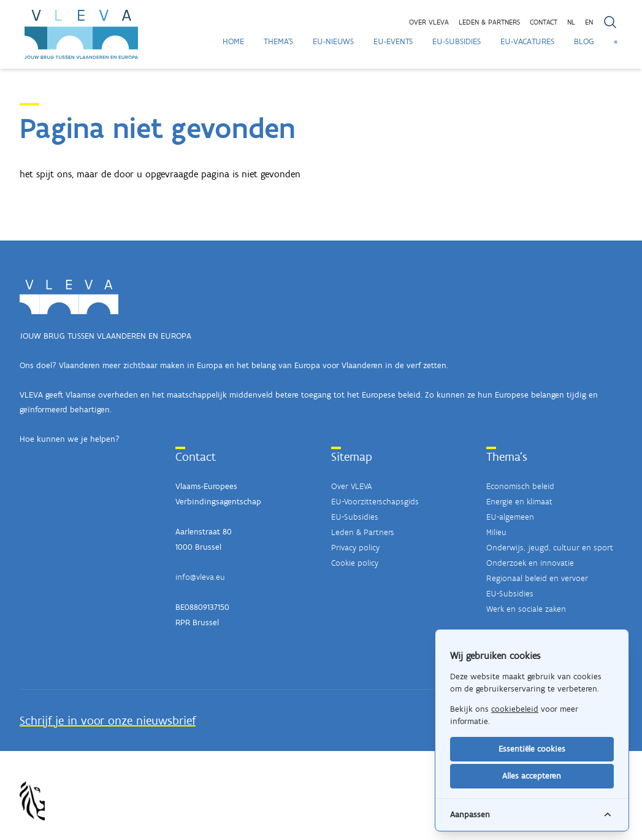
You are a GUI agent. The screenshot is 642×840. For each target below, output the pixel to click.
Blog (584, 41)
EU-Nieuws (333, 41)
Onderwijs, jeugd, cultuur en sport (550, 548)
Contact (544, 22)
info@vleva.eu (200, 577)
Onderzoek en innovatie (530, 563)
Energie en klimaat (519, 502)
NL (571, 22)
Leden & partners (489, 22)
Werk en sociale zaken (526, 609)
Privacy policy (355, 548)
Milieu (496, 532)
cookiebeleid (515, 709)
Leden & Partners (363, 532)
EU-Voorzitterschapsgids (375, 502)
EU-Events (393, 41)
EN (589, 22)
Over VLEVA (429, 22)
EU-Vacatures (527, 41)
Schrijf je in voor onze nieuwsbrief (108, 720)
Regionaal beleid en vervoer (537, 578)
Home (233, 41)
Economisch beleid (520, 486)
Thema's (278, 41)
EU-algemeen (510, 517)
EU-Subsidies (457, 41)
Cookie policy (355, 563)
